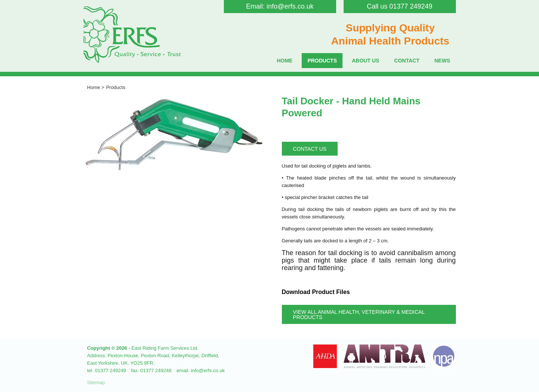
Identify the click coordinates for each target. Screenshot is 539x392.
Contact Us (310, 149)
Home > (96, 87)
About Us (366, 61)
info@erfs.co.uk (290, 6)
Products (322, 61)
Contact (407, 61)
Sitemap (96, 382)
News (442, 61)
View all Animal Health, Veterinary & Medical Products (359, 315)
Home (284, 61)
